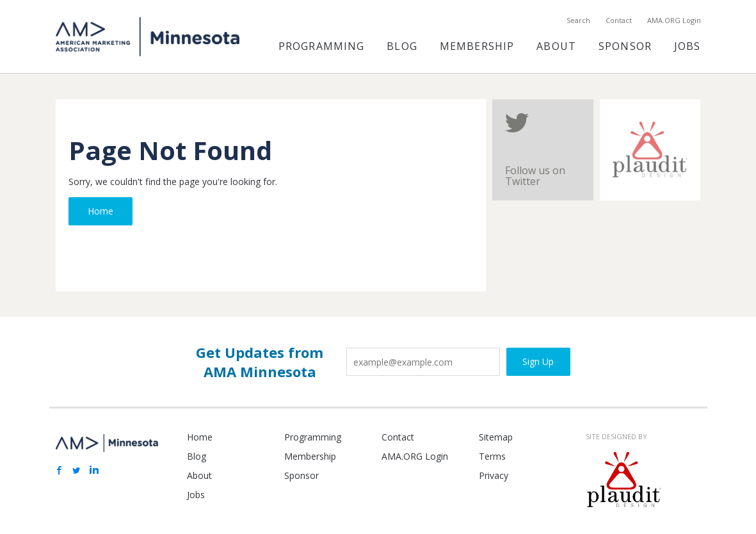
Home (101, 211)
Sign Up (538, 361)
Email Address (347, 343)
